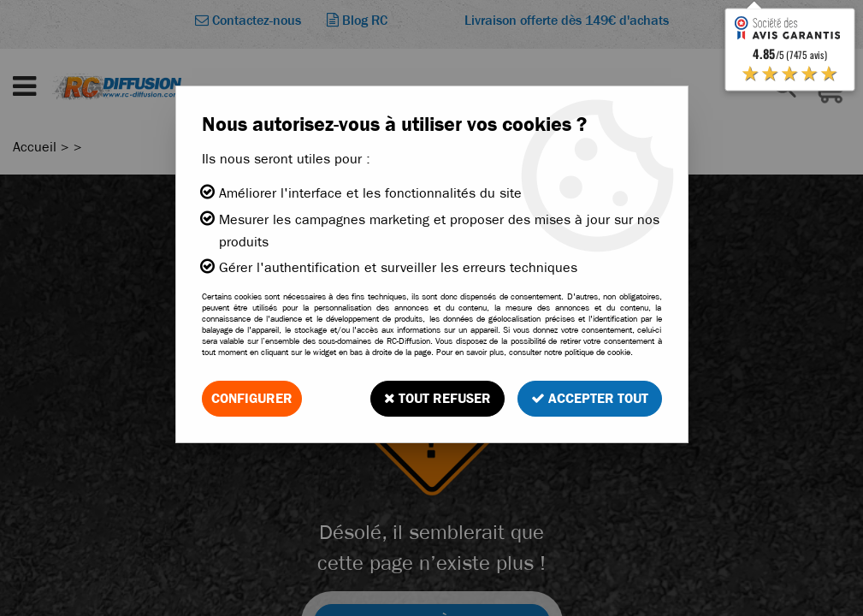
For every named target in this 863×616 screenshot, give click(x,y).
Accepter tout (590, 398)
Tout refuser (437, 398)
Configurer (252, 398)
